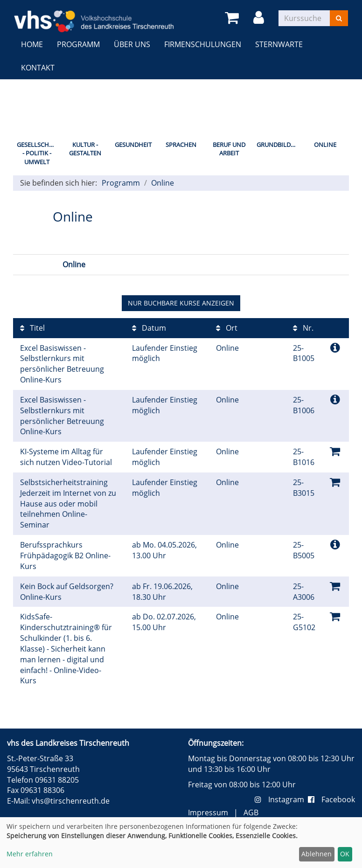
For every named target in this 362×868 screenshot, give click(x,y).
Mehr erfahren (30, 854)
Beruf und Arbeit (229, 149)
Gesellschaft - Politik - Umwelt (38, 153)
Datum (149, 328)
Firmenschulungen (203, 44)
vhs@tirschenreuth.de (71, 801)
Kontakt (38, 68)
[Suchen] (339, 18)
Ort (227, 328)
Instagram (281, 799)
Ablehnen (317, 854)
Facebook (331, 799)
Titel (32, 328)
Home (32, 44)
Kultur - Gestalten (85, 149)
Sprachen (181, 145)
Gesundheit (133, 145)
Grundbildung (279, 145)
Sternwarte (279, 44)
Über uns (132, 44)
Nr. (303, 328)
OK (345, 854)
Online (325, 145)
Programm (78, 44)
